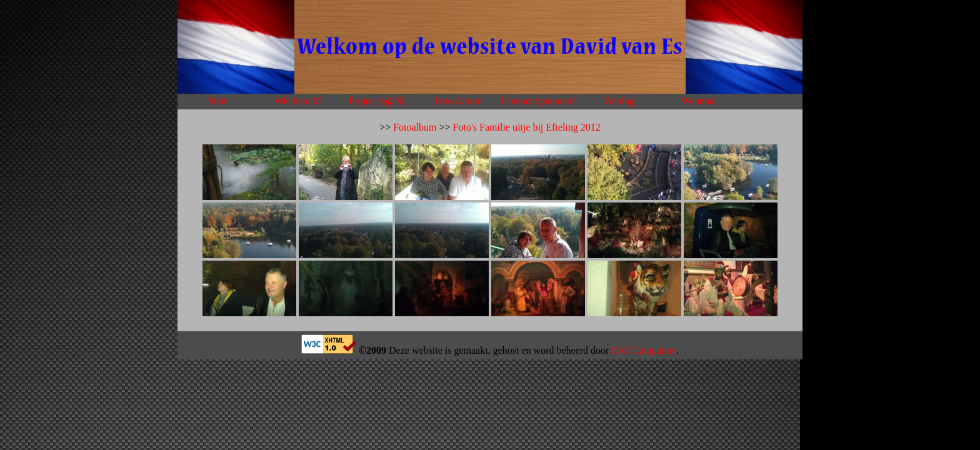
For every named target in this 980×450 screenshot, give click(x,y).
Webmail (699, 101)
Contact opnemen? (539, 101)
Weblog (619, 101)
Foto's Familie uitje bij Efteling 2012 (527, 127)
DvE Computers (644, 350)
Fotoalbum (415, 127)
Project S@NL (378, 101)
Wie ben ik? (298, 101)
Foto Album (458, 101)
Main (218, 101)
